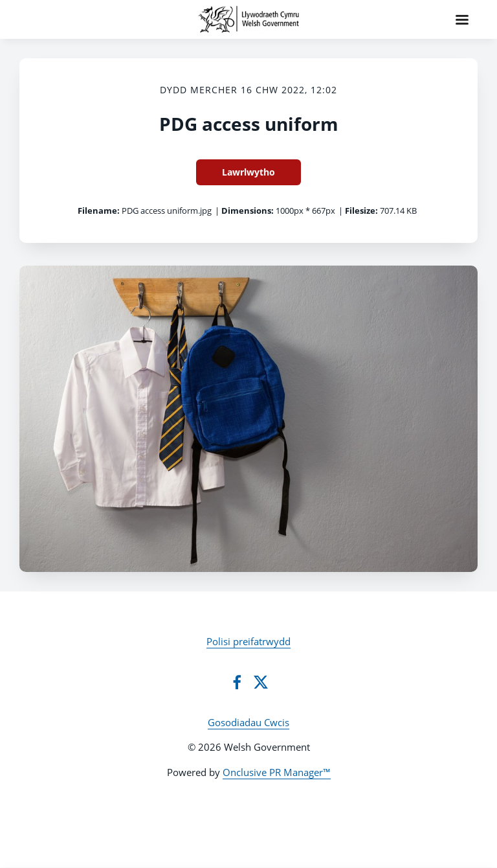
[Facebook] (237, 682)
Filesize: (361, 211)
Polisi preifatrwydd (248, 641)
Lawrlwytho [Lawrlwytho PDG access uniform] (248, 172)
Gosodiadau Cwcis (248, 722)
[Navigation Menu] (462, 19)
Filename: (99, 211)
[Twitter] (261, 682)
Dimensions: (248, 211)
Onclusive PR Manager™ (277, 772)
